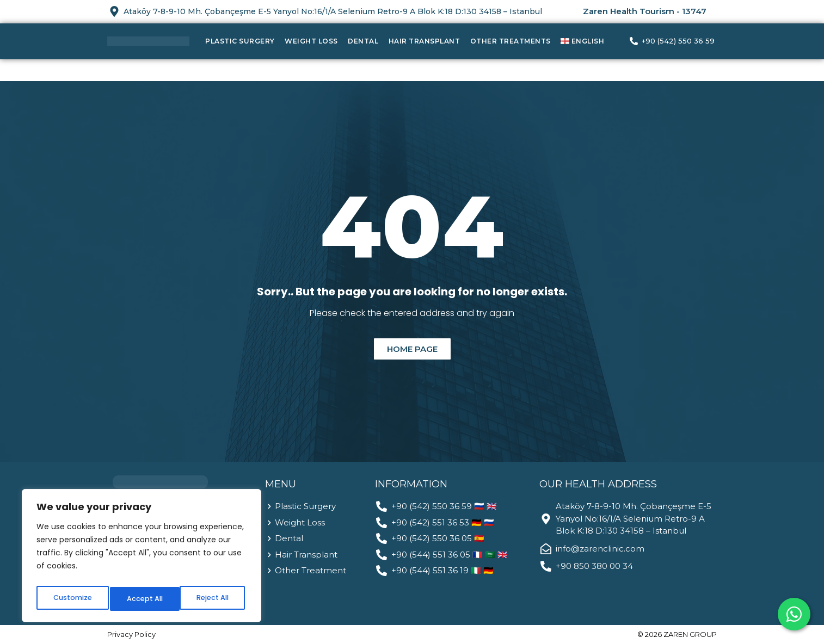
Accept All (213, 599)
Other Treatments (511, 41)
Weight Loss (311, 41)
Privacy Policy (131, 634)
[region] (142, 559)
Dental (363, 41)
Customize (71, 599)
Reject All (142, 599)
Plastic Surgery (240, 41)
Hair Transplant (425, 41)
